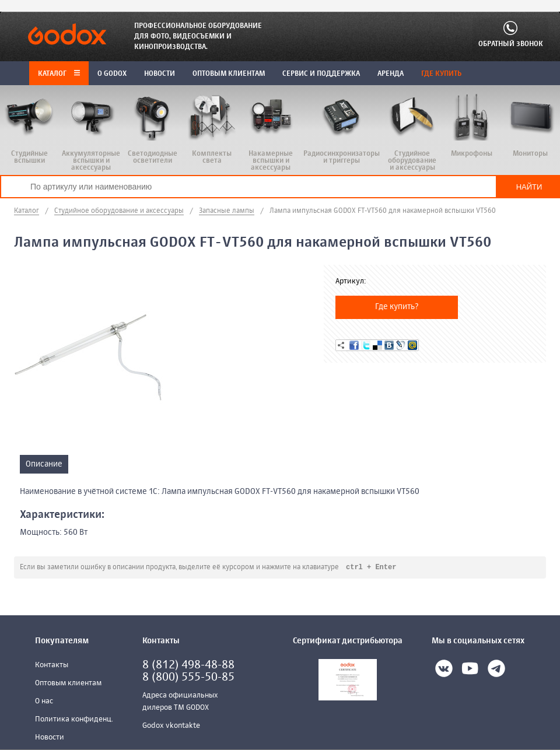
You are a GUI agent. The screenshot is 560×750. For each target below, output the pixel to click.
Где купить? (397, 307)
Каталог (59, 74)
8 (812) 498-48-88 (188, 666)
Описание (44, 464)
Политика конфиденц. (74, 720)
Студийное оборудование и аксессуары (119, 211)
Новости (50, 738)
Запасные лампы (227, 211)
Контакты (52, 666)
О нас (44, 702)
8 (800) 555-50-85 (188, 678)
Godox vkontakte (171, 726)
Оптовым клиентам (68, 684)
